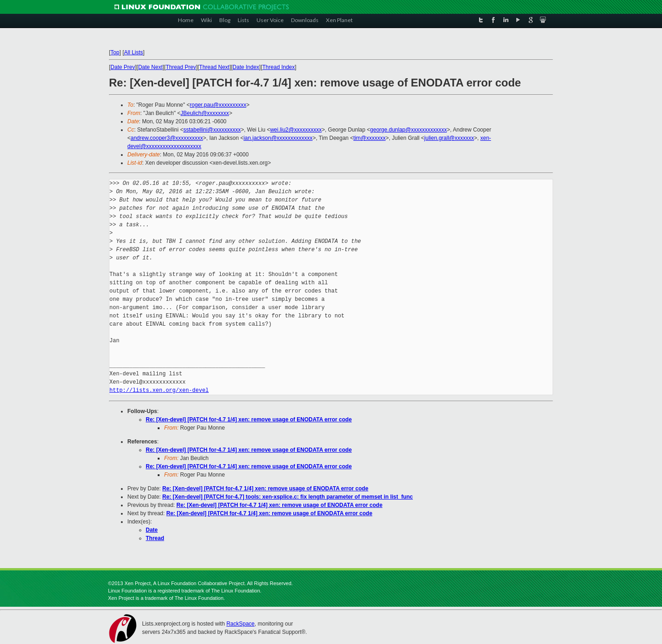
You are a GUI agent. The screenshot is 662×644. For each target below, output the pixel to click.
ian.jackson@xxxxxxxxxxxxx (278, 138)
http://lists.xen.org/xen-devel (159, 390)
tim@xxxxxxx (370, 138)
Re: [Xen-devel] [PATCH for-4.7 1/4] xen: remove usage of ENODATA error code (249, 420)
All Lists (134, 52)
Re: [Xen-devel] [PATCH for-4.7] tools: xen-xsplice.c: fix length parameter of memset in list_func (288, 497)
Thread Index (279, 67)
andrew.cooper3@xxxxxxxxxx (167, 138)
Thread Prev (181, 67)
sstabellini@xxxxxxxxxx (212, 130)
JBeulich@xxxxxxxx (205, 113)
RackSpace (240, 624)
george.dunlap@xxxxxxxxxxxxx (408, 130)
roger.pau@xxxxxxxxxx (218, 105)
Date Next (150, 67)
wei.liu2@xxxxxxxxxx (296, 130)
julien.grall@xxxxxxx (449, 138)
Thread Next (214, 67)
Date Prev (123, 67)
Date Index (246, 67)
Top (115, 52)
